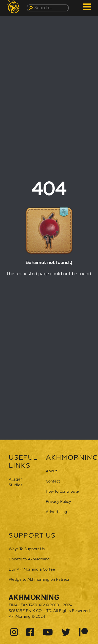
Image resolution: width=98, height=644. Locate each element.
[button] (14, 7)
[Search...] (49, 8)
